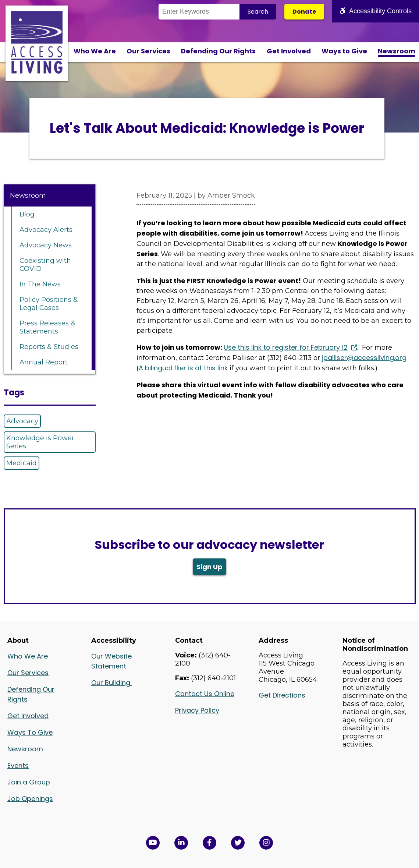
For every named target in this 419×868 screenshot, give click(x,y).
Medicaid (22, 463)
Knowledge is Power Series (40, 442)
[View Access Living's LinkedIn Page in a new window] (181, 843)
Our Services (148, 51)
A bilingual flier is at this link (183, 368)
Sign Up (209, 567)
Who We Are (95, 51)
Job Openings (30, 799)
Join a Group (29, 782)
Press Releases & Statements (47, 327)
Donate (304, 12)
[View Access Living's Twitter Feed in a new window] (238, 843)
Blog (27, 214)
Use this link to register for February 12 (286, 347)
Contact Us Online (205, 694)
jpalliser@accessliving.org (364, 358)
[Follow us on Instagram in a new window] (266, 843)
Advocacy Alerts (46, 230)
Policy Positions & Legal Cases (49, 304)
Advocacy (22, 421)
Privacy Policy (197, 710)
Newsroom (397, 51)
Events (18, 765)
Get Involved (289, 51)
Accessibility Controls (376, 11)
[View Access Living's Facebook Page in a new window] (209, 843)
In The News (40, 284)
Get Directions (282, 695)
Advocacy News (46, 245)
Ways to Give (344, 51)
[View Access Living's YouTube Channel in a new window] (153, 843)
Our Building (112, 683)
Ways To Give (30, 732)
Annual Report (44, 362)
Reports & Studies (49, 347)
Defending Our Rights (218, 51)
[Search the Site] (199, 12)
